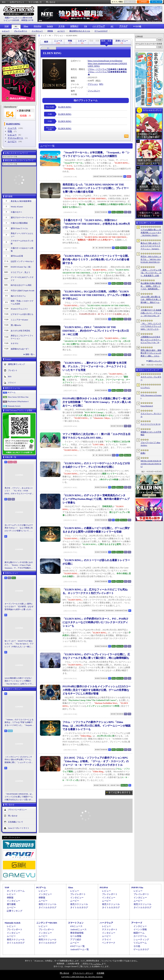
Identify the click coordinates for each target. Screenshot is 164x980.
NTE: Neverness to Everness (151, 397)
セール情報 (76, 936)
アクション (93, 84)
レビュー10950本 (11, 20)
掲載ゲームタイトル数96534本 (19, 18)
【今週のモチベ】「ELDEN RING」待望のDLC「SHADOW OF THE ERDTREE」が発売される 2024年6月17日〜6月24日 (96, 224)
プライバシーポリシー (17, 810)
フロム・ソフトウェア (98, 69)
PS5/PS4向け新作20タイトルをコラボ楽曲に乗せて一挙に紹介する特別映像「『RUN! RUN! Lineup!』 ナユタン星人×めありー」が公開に (97, 402)
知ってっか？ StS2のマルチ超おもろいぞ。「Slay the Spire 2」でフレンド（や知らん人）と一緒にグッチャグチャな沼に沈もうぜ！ (19, 644)
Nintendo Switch (14, 406)
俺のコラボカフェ (18, 296)
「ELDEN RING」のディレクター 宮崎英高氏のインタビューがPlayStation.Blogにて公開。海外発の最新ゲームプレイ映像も (96, 499)
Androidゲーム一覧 (79, 949)
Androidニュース (78, 929)
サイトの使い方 (35, 2)
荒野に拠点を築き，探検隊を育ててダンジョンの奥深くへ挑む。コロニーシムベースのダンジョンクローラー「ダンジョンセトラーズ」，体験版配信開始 (151, 353)
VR (86, 26)
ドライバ (12, 383)
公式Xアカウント (17, 2)
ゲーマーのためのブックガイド (22, 279)
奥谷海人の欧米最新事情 (21, 201)
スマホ (61, 26)
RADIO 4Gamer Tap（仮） (21, 267)
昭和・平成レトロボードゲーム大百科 (22, 302)
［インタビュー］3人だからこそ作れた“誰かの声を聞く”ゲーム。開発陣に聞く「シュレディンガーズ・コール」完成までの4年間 (19, 760)
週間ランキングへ (155, 361)
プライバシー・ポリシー (83, 973)
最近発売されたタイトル (80, 31)
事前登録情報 (77, 933)
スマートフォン (76, 923)
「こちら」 (97, 964)
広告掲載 (100, 973)
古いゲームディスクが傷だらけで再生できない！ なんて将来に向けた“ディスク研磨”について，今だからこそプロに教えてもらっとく (19, 528)
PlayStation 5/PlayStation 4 (18, 401)
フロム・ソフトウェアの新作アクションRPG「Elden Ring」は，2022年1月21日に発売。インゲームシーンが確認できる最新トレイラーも (97, 726)
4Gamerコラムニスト (19, 309)
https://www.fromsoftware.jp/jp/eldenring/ (105, 61)
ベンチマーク (109, 943)
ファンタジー (94, 91)
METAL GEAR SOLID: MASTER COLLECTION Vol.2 (151, 464)
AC (112, 26)
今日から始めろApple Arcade (23, 291)
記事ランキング (15, 911)
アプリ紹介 (76, 939)
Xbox (26, 26)
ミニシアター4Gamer (19, 320)
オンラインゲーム (16, 891)
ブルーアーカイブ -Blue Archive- (150, 444)
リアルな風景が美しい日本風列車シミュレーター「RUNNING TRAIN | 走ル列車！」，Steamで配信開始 (151, 233)
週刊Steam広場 (17, 256)
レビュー (6, 31)
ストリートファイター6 (151, 424)
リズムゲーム (140, 943)
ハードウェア (99, 26)
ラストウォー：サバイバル (151, 415)
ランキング (156, 2)
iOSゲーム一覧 (77, 946)
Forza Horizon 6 (147, 406)
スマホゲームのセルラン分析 (22, 242)
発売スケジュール (47, 904)
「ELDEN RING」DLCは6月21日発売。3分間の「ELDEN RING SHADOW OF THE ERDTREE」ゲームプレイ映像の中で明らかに (96, 295)
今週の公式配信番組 (19, 223)
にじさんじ (145, 387)
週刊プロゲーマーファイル (22, 217)
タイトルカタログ (47, 907)
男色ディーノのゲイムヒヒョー (22, 235)
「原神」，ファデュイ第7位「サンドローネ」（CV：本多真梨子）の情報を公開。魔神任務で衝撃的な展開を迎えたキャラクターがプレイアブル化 (151, 273)
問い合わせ (51, 2)
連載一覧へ (30, 354)
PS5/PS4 (37, 26)
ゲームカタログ (101, 31)
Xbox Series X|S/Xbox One (18, 397)
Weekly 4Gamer (17, 207)
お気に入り (130, 2)
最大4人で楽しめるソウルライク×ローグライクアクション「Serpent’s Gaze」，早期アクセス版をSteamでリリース (151, 246)
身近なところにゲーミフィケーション (22, 337)
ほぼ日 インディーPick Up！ (23, 261)
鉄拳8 (143, 453)
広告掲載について (16, 822)
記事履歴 (143, 2)
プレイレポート (21, 31)
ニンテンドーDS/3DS (47, 923)
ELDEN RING (65, 107)
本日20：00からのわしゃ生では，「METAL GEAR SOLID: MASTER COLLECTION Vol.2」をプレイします (151, 259)
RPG (101, 84)
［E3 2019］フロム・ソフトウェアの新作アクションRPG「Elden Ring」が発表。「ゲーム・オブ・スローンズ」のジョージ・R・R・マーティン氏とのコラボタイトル (96, 761)
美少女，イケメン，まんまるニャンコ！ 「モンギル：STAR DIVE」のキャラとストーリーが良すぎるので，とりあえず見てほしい (19, 491)
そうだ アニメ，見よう (20, 272)
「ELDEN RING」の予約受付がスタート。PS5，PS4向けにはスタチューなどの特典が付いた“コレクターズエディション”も (95, 622)
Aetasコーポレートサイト (19, 828)
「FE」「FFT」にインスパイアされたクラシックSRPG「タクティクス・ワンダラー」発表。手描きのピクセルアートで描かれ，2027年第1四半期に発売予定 (151, 326)
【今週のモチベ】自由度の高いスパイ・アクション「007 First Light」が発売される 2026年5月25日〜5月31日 (151, 313)
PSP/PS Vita (137, 887)
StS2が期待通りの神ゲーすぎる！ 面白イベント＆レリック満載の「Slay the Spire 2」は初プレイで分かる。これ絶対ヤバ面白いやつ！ (19, 681)
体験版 (50, 31)
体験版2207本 (27, 20)
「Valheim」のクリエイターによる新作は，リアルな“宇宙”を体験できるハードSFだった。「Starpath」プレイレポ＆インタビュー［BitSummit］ (19, 723)
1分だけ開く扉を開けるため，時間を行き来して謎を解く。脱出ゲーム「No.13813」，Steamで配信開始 (151, 300)
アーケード (137, 923)
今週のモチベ (16, 212)
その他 (137, 946)
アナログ (123, 26)
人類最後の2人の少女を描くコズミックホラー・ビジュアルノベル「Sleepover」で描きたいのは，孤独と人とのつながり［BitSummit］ (151, 340)
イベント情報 (140, 929)
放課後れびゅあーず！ (20, 349)
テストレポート (15, 138)
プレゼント (13, 370)
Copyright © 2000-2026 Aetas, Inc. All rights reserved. (82, 977)
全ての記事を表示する (120, 792)
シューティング (141, 939)
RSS (4, 2)
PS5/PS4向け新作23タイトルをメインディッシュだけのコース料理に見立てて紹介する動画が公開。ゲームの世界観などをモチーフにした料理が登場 (97, 690)
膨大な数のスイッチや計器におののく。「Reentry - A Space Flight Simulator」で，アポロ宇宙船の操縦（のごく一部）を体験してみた (19, 565)
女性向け (74, 26)
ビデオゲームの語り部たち (22, 314)
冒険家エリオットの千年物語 (151, 433)
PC (16, 27)
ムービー (61, 31)
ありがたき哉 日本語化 (20, 331)
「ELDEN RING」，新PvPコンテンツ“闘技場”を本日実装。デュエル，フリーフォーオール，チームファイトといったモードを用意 (95, 366)
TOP (6, 26)
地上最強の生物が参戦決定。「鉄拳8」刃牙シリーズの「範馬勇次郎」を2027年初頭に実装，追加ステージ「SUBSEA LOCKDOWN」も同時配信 (151, 286)
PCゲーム (12, 392)
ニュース (12, 128)
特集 (10, 131)
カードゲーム (140, 936)
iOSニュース (76, 926)
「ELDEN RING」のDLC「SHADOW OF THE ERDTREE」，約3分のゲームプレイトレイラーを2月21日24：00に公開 (96, 331)
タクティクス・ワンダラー (151, 378)
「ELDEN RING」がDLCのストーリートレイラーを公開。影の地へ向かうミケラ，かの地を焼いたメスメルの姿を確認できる (96, 259)
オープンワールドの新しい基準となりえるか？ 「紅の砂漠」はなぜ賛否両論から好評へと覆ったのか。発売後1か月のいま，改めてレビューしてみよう (19, 607)
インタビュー (37, 31)
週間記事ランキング (16, 364)
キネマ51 (15, 343)
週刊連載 (11, 904)
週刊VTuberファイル (19, 228)
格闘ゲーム (139, 933)
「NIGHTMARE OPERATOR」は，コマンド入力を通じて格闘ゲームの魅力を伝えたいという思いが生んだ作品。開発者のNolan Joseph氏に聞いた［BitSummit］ (19, 797)
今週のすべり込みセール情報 (22, 249)
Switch (50, 26)
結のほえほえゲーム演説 (21, 285)
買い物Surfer (16, 325)
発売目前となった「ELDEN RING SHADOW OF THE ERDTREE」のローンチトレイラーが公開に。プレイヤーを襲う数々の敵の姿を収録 (96, 188)
